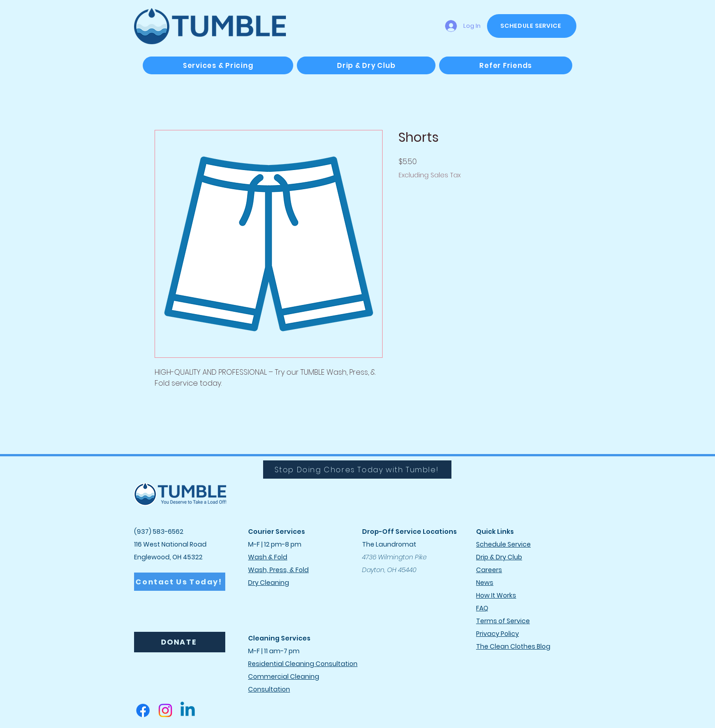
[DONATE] (180, 642)
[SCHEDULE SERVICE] (532, 26)
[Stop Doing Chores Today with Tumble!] (357, 470)
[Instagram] (165, 710)
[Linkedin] (188, 710)
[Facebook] (143, 710)
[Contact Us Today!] (180, 582)
